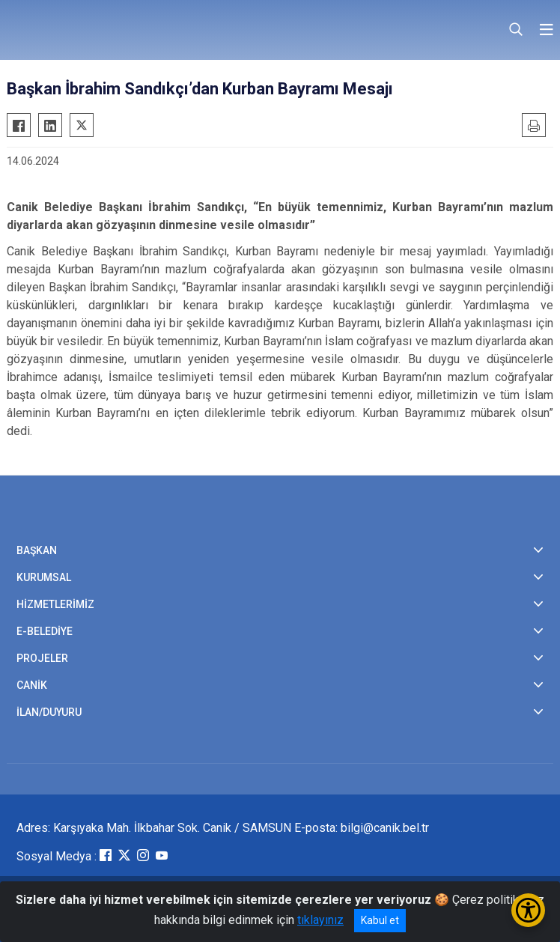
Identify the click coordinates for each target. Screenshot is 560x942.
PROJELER (42, 658)
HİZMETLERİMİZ (55, 604)
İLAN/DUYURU (49, 712)
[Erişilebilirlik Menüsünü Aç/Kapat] (528, 910)
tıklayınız (320, 920)
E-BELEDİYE (45, 631)
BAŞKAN (37, 550)
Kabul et (380, 920)
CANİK (32, 685)
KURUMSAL (44, 577)
